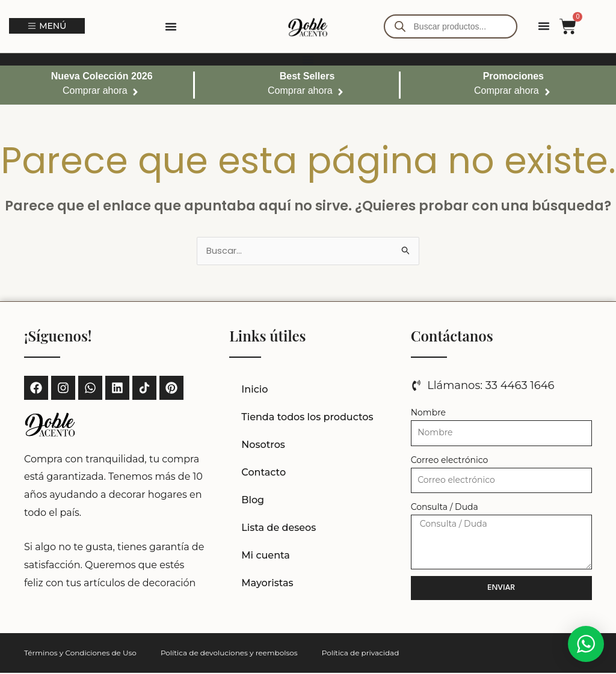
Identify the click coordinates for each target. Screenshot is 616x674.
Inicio (254, 391)
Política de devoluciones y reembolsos (229, 654)
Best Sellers (307, 76)
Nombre (428, 414)
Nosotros (263, 446)
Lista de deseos (279, 529)
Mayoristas (267, 584)
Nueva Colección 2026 (102, 76)
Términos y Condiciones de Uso (80, 654)
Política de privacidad (361, 654)
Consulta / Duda (445, 508)
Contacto (263, 473)
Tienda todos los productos (307, 418)
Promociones (513, 76)
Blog (253, 501)
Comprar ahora (95, 90)
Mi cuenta (266, 556)
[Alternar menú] (171, 26)
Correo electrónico (450, 461)
